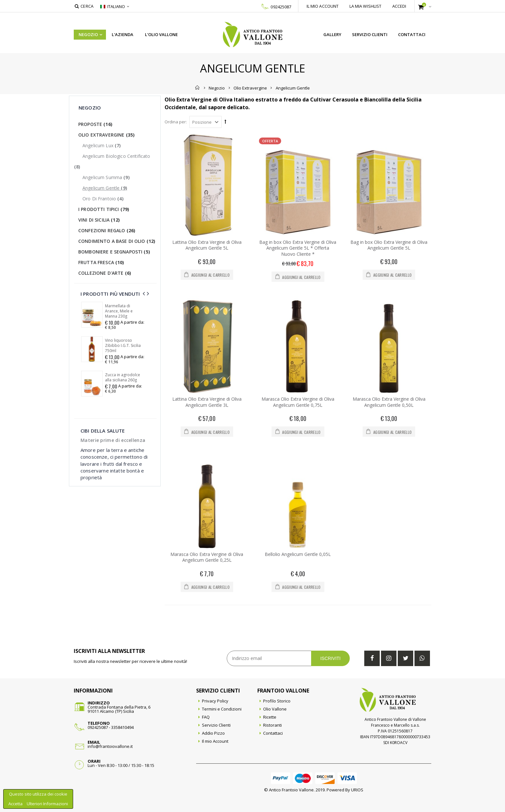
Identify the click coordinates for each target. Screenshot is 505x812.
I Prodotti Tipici (104, 209)
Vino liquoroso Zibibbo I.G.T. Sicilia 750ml (123, 346)
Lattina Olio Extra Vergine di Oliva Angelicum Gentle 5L (207, 245)
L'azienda (123, 34)
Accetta (16, 804)
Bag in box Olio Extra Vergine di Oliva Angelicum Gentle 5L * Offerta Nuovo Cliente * (298, 248)
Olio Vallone (275, 709)
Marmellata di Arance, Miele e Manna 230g (119, 311)
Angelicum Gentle (105, 188)
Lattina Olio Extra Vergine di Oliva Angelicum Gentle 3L (207, 402)
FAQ (206, 717)
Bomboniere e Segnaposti (114, 252)
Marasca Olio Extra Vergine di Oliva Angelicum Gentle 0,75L (298, 402)
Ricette (270, 717)
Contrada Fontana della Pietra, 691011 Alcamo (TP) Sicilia (119, 709)
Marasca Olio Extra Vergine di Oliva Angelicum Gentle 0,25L (207, 557)
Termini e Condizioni (222, 709)
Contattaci (412, 34)
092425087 (281, 7)
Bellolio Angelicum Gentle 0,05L (298, 554)
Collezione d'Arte (105, 273)
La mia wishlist (366, 6)
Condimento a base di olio (117, 241)
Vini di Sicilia (99, 220)
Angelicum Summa (106, 177)
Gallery (332, 34)
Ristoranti (272, 725)
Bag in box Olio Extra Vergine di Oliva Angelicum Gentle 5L (389, 245)
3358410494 (122, 727)
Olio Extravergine (250, 88)
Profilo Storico (277, 701)
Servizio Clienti (370, 34)
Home (198, 88)
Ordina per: (176, 122)
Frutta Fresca (101, 262)
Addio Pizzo (213, 733)
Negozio (88, 34)
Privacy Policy (215, 701)
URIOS (357, 790)
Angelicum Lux (102, 145)
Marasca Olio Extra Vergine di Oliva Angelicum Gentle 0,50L (389, 402)
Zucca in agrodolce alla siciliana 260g (123, 377)
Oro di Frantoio (103, 199)
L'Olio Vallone (161, 34)
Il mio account (323, 6)
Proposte (95, 124)
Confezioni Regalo (107, 230)
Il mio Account (215, 741)
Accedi (399, 6)
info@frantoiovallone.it (110, 746)
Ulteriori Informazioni (47, 804)
